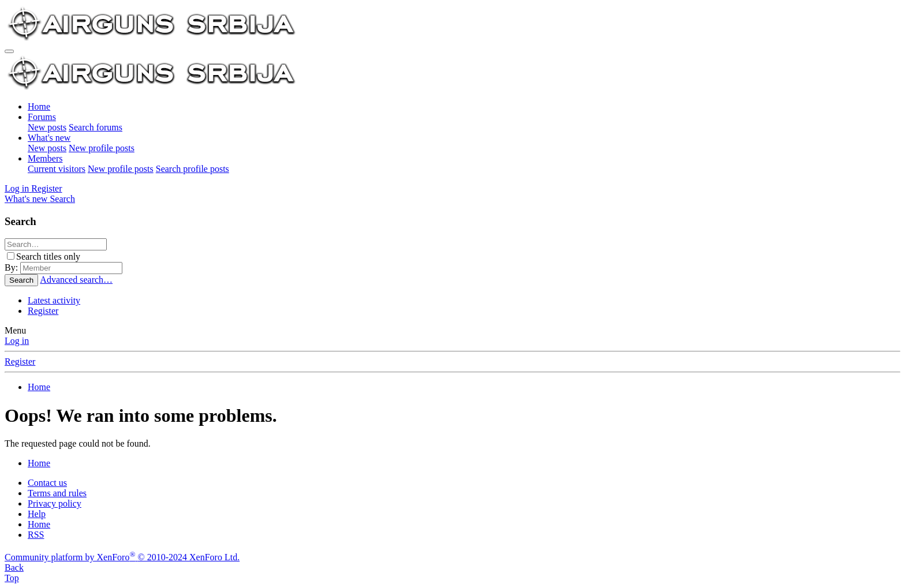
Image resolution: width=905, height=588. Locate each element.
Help (37, 514)
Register (43, 311)
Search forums (96, 127)
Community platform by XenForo (122, 557)
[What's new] (27, 199)
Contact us (47, 483)
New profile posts (102, 148)
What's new (49, 138)
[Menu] (9, 51)
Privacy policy (55, 503)
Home (39, 106)
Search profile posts (192, 169)
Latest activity (54, 300)
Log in (17, 341)
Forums (42, 117)
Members (45, 158)
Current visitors (57, 169)
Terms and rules (57, 493)
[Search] (62, 199)
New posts (47, 127)
